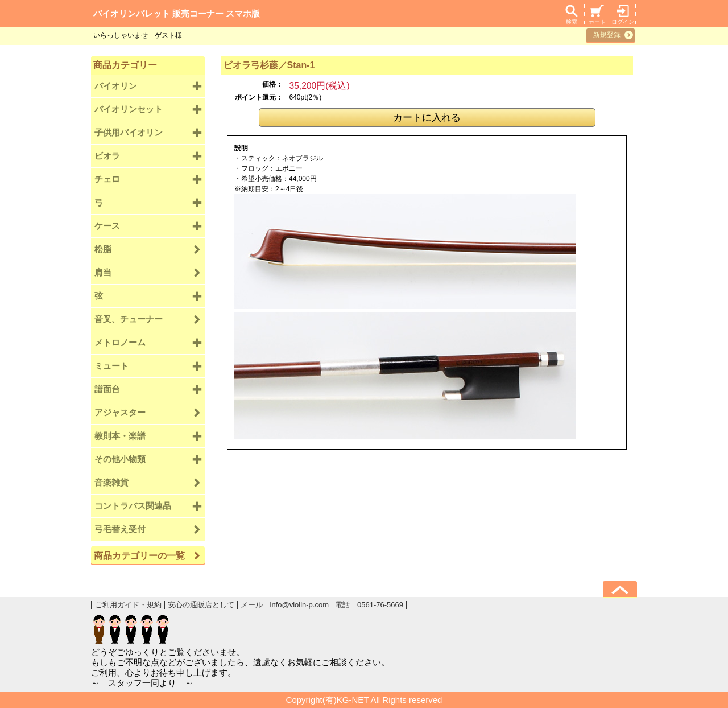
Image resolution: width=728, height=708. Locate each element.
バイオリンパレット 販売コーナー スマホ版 (177, 13)
